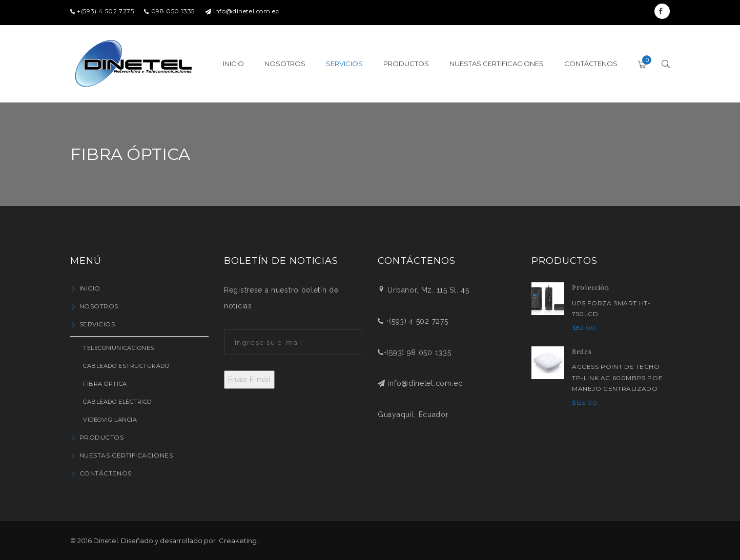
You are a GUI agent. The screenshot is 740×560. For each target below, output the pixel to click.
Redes (582, 351)
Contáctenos (106, 473)
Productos (102, 437)
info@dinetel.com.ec (246, 11)
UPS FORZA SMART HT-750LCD (611, 309)
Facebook (661, 11)
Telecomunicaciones (119, 348)
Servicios (97, 324)
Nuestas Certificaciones (126, 455)
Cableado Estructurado (126, 366)
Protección (591, 287)
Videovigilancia (110, 420)
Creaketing (238, 541)
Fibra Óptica (105, 384)
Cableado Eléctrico (117, 402)
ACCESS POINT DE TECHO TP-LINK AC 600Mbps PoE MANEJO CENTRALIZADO (617, 378)
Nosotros (99, 306)
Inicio (90, 288)
